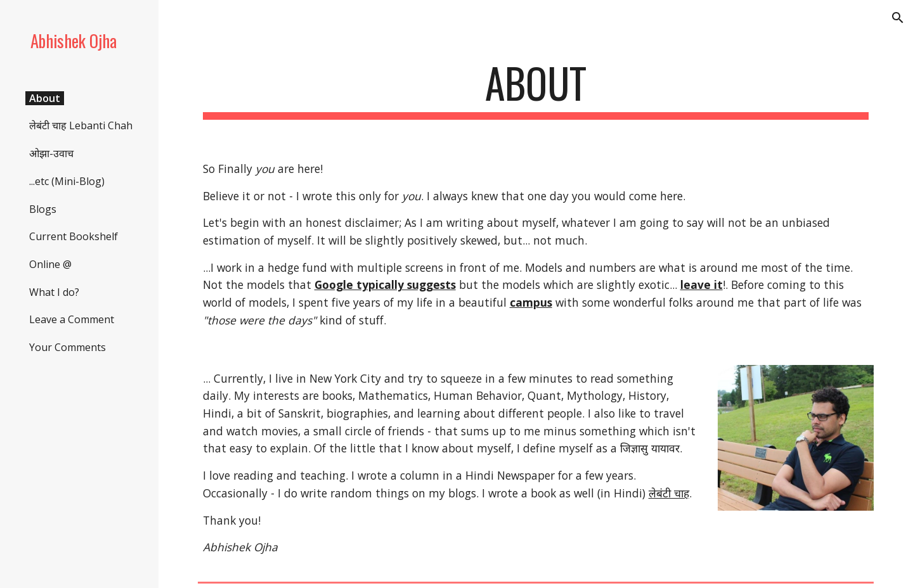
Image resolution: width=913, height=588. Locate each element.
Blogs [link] (43, 209)
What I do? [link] (54, 292)
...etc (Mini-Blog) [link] (67, 181)
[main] (536, 89)
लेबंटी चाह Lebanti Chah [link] (81, 125)
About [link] (45, 98)
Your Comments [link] (68, 347)
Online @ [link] (50, 264)
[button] (898, 18)
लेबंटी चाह (669, 493)
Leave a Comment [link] (72, 319)
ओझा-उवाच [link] (51, 153)
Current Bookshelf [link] (74, 236)
